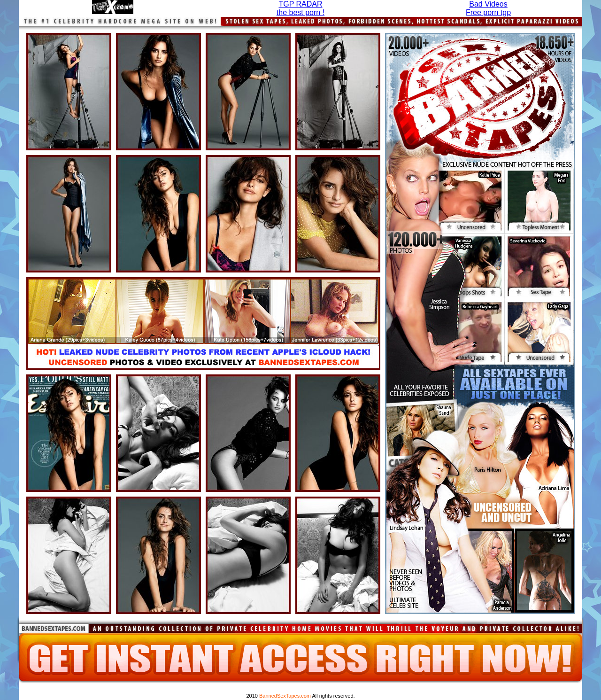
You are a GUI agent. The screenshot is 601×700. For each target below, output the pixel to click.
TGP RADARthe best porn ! (300, 8)
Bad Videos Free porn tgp (488, 8)
